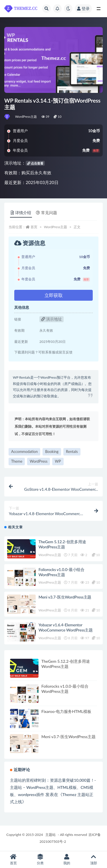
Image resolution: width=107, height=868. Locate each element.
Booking (52, 451)
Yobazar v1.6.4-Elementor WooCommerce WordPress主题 (66, 627)
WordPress (39, 461)
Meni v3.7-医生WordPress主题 (65, 597)
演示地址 (52, 319)
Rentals (72, 451)
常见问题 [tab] (47, 213)
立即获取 (54, 295)
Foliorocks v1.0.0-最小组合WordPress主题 (61, 572)
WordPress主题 (26, 117)
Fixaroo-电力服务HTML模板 (66, 711)
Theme (17, 461)
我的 (67, 860)
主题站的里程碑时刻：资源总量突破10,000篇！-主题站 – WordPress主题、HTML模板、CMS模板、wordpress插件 (53, 787)
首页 (34, 227)
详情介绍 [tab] (21, 213)
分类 (40, 860)
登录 (83, 8)
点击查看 (35, 163)
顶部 (94, 860)
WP (58, 461)
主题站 (51, 835)
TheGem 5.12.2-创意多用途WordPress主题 (62, 544)
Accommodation (24, 451)
